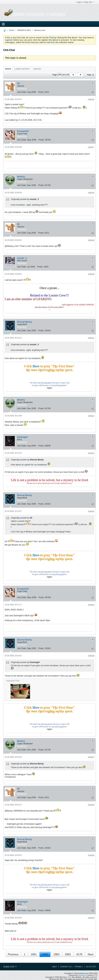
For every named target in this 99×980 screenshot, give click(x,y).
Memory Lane (40, 30)
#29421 (91, 338)
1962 (45, 954)
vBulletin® (83, 975)
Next (91, 954)
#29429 (91, 855)
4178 (79, 954)
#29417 (91, 147)
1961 (34, 954)
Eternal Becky (25, 322)
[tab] (8, 69)
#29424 (91, 511)
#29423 (91, 453)
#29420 (91, 274)
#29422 (91, 416)
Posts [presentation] (8, 69)
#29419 (91, 240)
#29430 (91, 918)
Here (36, 366)
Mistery (21, 177)
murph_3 (22, 258)
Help (55, 967)
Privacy (79, 967)
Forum (12, 30)
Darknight (22, 437)
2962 (68, 954)
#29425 (91, 605)
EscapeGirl (23, 131)
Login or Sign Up (85, 2)
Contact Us (66, 967)
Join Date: (22, 92)
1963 (57, 954)
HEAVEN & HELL (24, 30)
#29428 (91, 805)
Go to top (91, 967)
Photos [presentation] (37, 69)
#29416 (91, 100)
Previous (13, 954)
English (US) (10, 967)
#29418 (91, 193)
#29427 (91, 757)
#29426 (91, 656)
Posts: (41, 92)
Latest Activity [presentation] (22, 69)
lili (18, 83)
